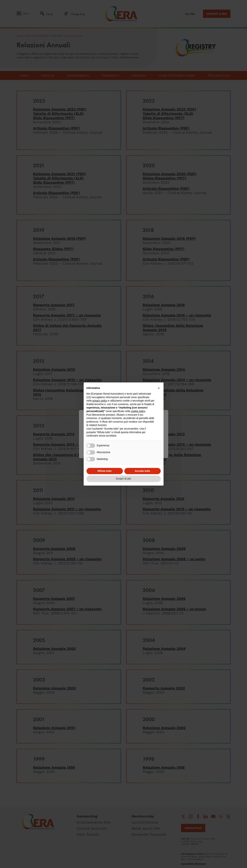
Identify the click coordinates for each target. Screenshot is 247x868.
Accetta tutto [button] (142, 471)
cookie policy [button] (138, 411)
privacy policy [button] (100, 401)
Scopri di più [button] (123, 479)
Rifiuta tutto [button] (105, 471)
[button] (159, 388)
